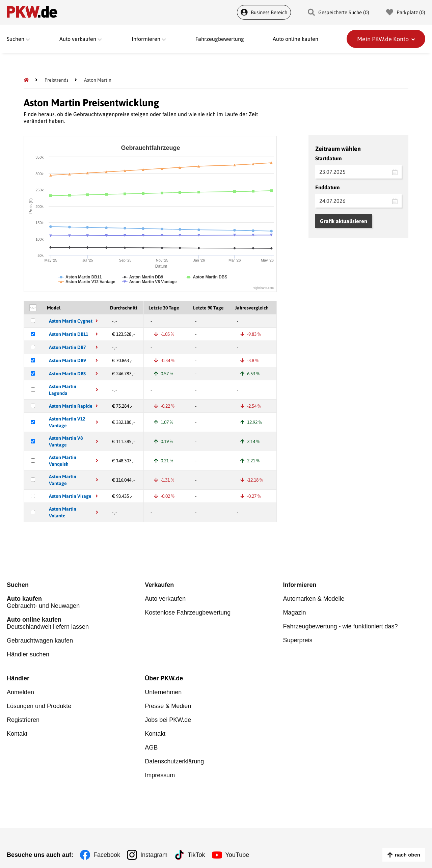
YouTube (237, 855)
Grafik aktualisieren (344, 221)
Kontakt (17, 734)
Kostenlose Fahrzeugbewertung (188, 613)
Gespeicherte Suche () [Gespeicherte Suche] (339, 12)
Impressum (160, 775)
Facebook (107, 855)
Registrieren (23, 720)
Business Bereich (264, 12)
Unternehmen (163, 692)
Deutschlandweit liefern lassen (76, 623)
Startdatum (329, 158)
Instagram (154, 855)
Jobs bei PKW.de (168, 720)
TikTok (196, 855)
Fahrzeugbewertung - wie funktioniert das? (340, 626)
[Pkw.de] (26, 80)
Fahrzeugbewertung (220, 39)
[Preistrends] (57, 80)
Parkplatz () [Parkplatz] (406, 12)
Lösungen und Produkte (39, 706)
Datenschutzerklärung (174, 761)
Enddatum (328, 187)
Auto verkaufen (165, 599)
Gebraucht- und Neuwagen (76, 602)
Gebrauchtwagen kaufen (40, 641)
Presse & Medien (168, 706)
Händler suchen (28, 654)
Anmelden (20, 692)
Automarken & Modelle (314, 599)
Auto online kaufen (295, 39)
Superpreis (298, 640)
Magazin (294, 613)
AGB (151, 748)
